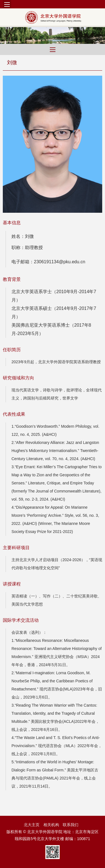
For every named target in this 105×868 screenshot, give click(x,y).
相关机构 (51, 825)
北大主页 (32, 825)
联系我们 (71, 825)
